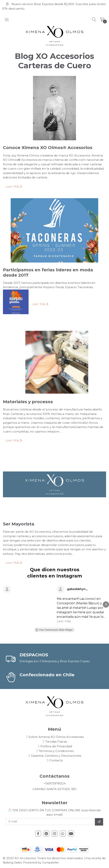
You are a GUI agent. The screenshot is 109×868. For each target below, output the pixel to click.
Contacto (56, 760)
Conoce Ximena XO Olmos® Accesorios (48, 148)
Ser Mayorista (19, 524)
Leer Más (14, 187)
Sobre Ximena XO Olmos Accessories (56, 737)
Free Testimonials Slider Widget (54, 630)
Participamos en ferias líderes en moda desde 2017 (48, 272)
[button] (3, 604)
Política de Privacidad (56, 746)
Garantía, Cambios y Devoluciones (56, 756)
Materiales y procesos (28, 402)
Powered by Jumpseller (41, 862)
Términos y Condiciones (56, 751)
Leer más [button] (64, 621)
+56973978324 (55, 783)
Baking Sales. (13, 862)
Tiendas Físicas (56, 742)
